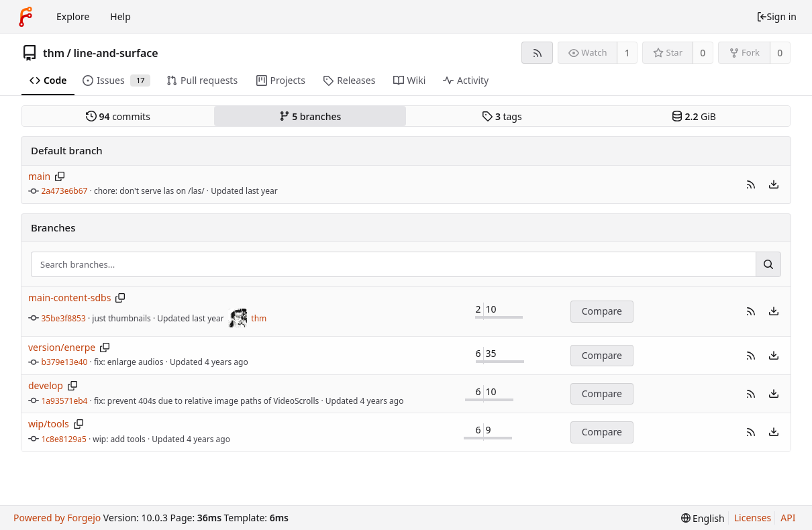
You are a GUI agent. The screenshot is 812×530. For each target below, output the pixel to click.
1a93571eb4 (65, 401)
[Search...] (768, 264)
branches (310, 116)
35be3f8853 (64, 318)
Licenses (753, 518)
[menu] (774, 184)
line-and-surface (115, 53)
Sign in (776, 16)
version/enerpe (62, 347)
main (39, 176)
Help (120, 16)
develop (46, 385)
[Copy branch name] (60, 176)
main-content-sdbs (69, 298)
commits (118, 116)
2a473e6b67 (65, 191)
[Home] (26, 17)
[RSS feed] (537, 53)
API (788, 518)
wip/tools (49, 424)
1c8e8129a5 (64, 439)
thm (54, 53)
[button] (751, 184)
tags (502, 116)
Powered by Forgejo (57, 518)
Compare (602, 311)
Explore (73, 16)
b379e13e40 (65, 362)
